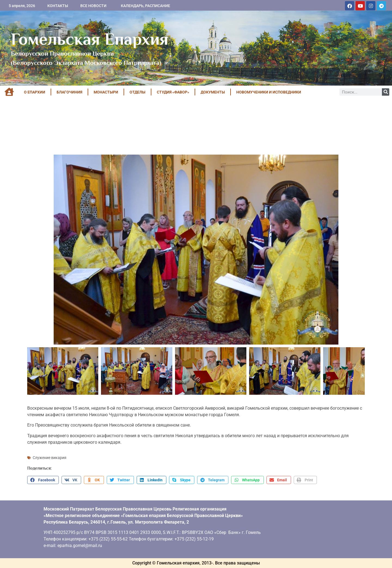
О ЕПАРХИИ (35, 92)
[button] (43, 480)
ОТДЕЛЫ (137, 92)
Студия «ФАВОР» (173, 92)
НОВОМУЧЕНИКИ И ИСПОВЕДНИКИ (269, 92)
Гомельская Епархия (90, 39)
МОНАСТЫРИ (106, 92)
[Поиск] (386, 92)
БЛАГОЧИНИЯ (69, 92)
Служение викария (50, 458)
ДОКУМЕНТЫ (213, 92)
